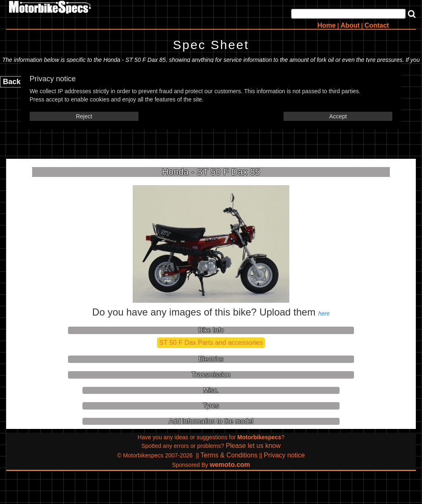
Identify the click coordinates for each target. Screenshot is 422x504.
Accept (338, 116)
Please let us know (253, 446)
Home (326, 25)
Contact (377, 25)
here (324, 313)
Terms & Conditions (229, 455)
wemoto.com (230, 465)
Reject (84, 116)
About (350, 25)
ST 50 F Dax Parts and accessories (211, 343)
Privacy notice (284, 455)
